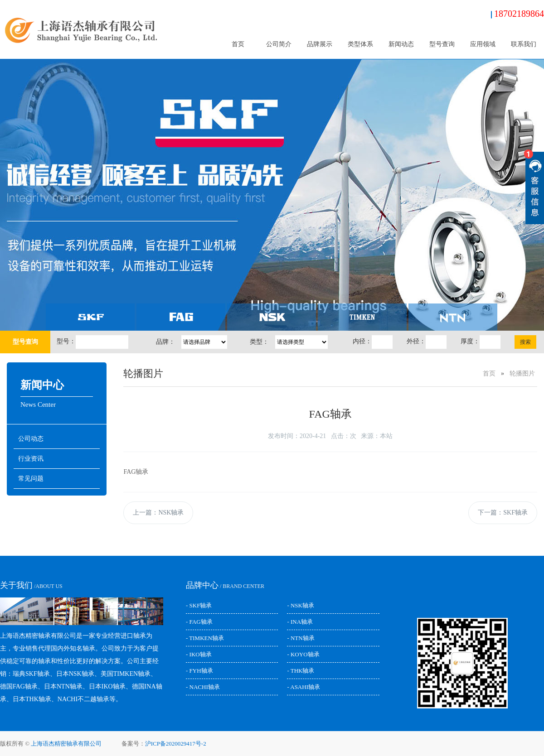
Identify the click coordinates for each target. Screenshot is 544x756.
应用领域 (483, 44)
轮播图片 (522, 373)
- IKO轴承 (199, 654)
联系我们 (524, 44)
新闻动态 (401, 44)
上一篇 (158, 513)
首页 (238, 44)
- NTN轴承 (301, 638)
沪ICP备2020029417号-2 (176, 744)
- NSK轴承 (301, 605)
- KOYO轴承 (303, 654)
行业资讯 (31, 459)
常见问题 (31, 479)
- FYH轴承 (199, 671)
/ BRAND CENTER (225, 586)
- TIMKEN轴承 (205, 638)
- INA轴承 (300, 622)
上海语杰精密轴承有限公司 (66, 744)
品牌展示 (320, 44)
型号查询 (442, 44)
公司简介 (279, 44)
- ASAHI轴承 (304, 687)
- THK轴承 (301, 671)
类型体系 (360, 44)
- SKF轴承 (199, 605)
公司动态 (31, 439)
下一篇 (503, 513)
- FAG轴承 (199, 622)
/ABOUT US (31, 586)
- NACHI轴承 (203, 687)
